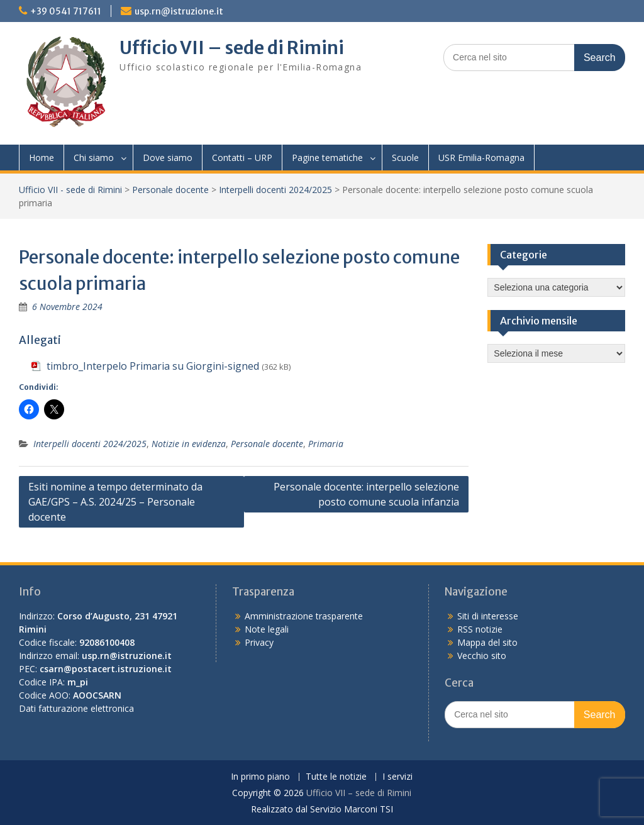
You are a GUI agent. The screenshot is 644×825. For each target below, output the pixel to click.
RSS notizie (480, 629)
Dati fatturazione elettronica (76, 708)
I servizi (397, 777)
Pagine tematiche (327, 158)
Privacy (259, 642)
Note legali (267, 629)
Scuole (405, 158)
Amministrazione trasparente (304, 616)
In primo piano (260, 777)
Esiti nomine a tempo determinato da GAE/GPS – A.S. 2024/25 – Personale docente (115, 502)
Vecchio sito (482, 656)
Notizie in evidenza (189, 444)
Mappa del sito (487, 642)
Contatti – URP (242, 158)
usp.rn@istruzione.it (179, 11)
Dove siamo (168, 158)
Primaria (326, 444)
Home (42, 158)
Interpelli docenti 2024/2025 (275, 190)
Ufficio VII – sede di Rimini (232, 48)
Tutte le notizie (336, 777)
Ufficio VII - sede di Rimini (70, 190)
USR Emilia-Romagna (481, 158)
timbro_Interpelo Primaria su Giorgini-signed (153, 366)
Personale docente (170, 190)
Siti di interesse (488, 616)
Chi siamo (94, 158)
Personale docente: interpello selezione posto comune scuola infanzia (366, 494)
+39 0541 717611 (66, 11)
